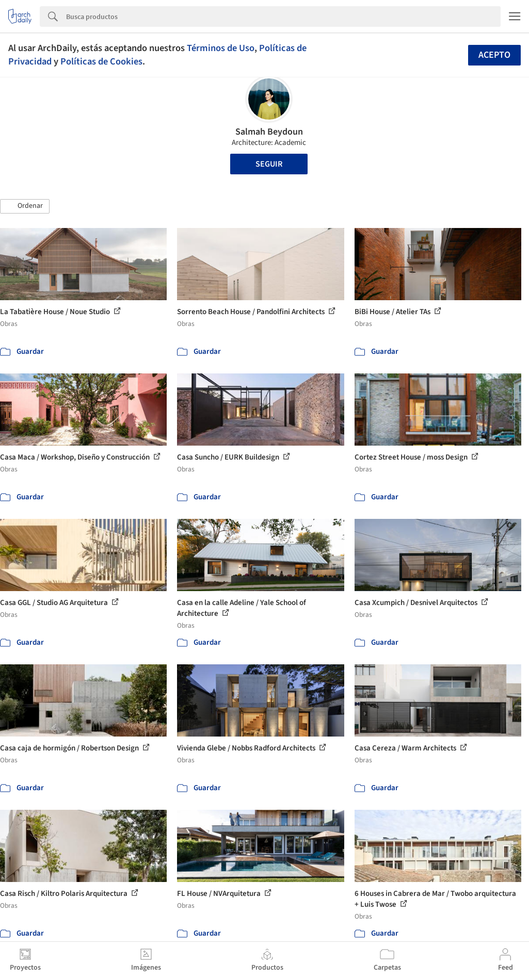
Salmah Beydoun (269, 132)
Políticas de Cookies (101, 61)
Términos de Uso (221, 48)
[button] (25, 206)
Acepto (494, 55)
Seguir (269, 164)
